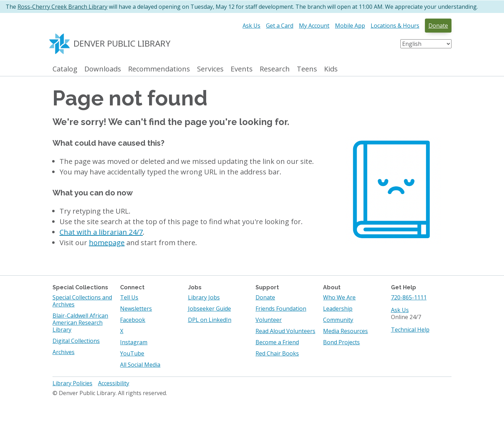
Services (210, 69)
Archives (64, 352)
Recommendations (159, 69)
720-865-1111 (409, 297)
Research (275, 69)
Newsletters (136, 309)
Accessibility (114, 383)
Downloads (103, 69)
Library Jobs (204, 297)
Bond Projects (341, 342)
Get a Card (280, 26)
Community (338, 320)
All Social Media (140, 365)
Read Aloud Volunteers (285, 331)
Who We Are (339, 297)
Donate (438, 26)
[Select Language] (426, 44)
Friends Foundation (281, 309)
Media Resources (345, 331)
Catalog (65, 69)
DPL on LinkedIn (210, 320)
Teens (307, 69)
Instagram (134, 342)
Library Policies (72, 383)
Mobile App (350, 26)
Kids (331, 69)
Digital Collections (76, 341)
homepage (107, 243)
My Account (314, 26)
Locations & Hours (395, 26)
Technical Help (410, 330)
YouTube (132, 353)
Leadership (338, 309)
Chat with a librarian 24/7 (101, 232)
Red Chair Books (277, 353)
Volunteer (269, 320)
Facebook (133, 320)
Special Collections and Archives (82, 301)
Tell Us (129, 297)
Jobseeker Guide (209, 309)
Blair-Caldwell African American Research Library (80, 323)
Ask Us (251, 26)
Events (242, 69)
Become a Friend (277, 342)
